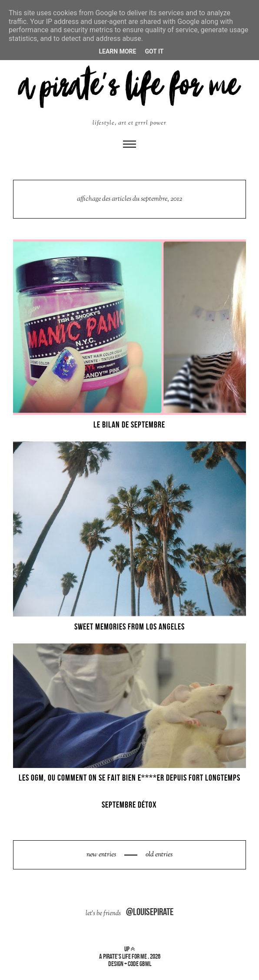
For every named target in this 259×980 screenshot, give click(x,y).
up (129, 949)
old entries (158, 855)
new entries (102, 855)
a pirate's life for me (123, 956)
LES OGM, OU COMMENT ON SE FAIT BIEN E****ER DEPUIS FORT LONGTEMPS (129, 778)
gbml (145, 964)
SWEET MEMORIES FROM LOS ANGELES (129, 626)
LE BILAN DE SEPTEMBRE (129, 424)
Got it (154, 51)
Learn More (117, 51)
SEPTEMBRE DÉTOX (129, 805)
